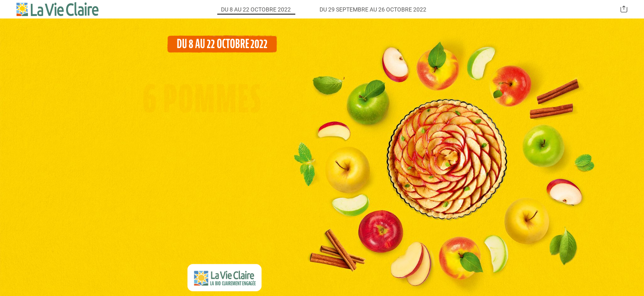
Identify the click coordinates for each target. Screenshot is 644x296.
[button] (624, 9)
